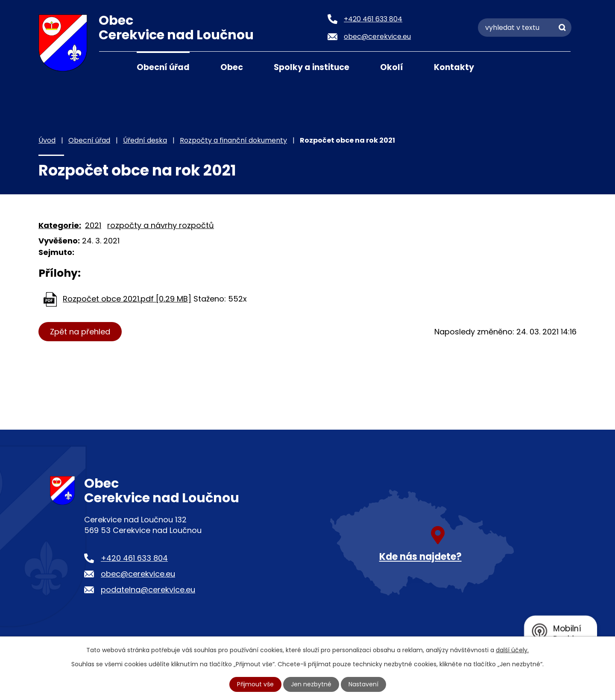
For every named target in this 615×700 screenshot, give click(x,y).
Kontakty (454, 67)
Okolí (392, 67)
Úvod (110, 67)
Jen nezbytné (311, 684)
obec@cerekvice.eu (138, 574)
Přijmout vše (255, 684)
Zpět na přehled (80, 332)
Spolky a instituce (312, 67)
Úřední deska (145, 140)
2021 (93, 225)
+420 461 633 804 (134, 558)
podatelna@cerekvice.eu (148, 590)
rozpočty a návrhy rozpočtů (161, 225)
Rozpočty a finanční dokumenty (233, 140)
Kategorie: (60, 225)
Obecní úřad (163, 67)
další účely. (512, 650)
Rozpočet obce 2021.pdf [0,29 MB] (127, 299)
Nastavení (363, 684)
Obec (232, 67)
